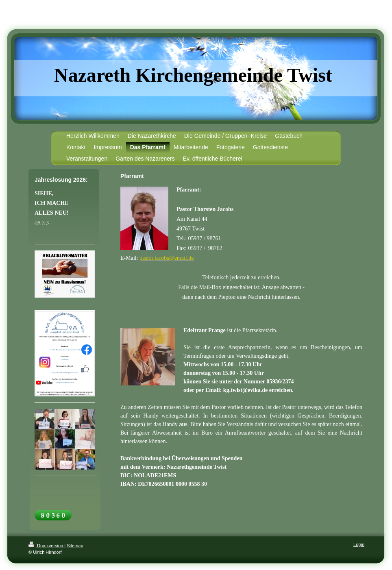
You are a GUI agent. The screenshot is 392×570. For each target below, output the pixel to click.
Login (359, 544)
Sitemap (75, 546)
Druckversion (46, 546)
